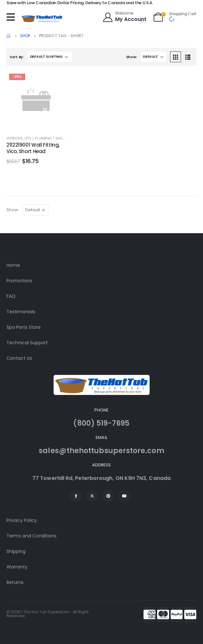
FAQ (11, 296)
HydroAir (15, 138)
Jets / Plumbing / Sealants (48, 138)
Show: (132, 57)
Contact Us (19, 358)
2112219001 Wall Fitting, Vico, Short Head (33, 148)
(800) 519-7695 (101, 423)
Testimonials (21, 312)
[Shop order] (50, 57)
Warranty (17, 567)
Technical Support (27, 343)
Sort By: (17, 57)
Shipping (16, 551)
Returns (15, 582)
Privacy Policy (22, 520)
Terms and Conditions (32, 536)
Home (13, 265)
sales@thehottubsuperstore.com (101, 451)
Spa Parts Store (24, 327)
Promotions (19, 281)
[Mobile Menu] (12, 17)
